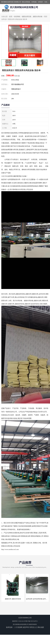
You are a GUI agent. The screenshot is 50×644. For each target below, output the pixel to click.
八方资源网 (18, 627)
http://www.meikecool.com (10, 549)
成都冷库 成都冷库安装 (13, 599)
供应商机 (17, 17)
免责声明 (26, 627)
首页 (11, 17)
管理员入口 (33, 627)
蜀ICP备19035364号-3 (32, 621)
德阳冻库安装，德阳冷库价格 (32, 17)
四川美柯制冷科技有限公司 (21, 624)
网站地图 (41, 627)
